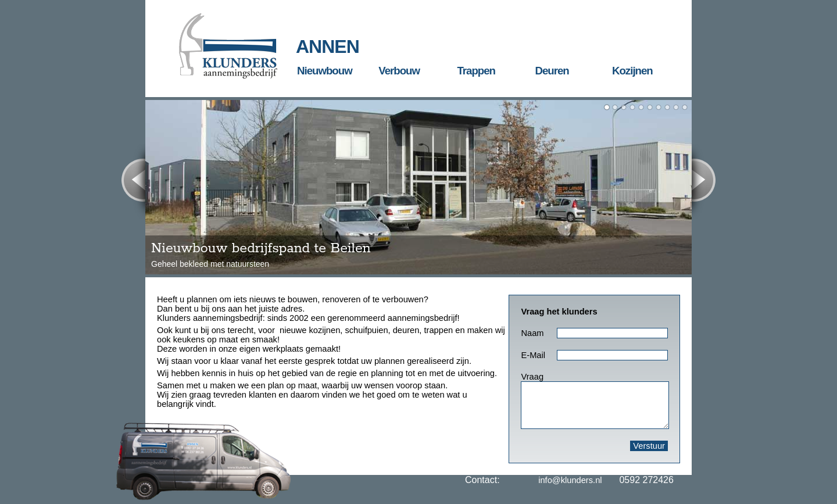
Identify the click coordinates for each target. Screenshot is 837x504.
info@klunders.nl (570, 480)
